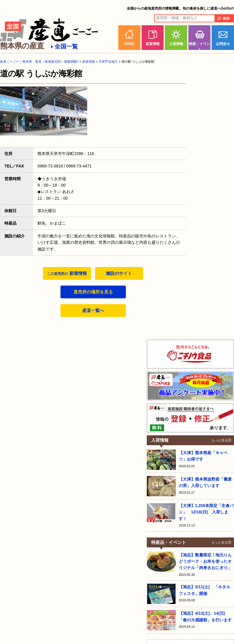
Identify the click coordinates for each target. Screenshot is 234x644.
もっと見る (220, 440)
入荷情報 (176, 44)
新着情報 (67, 273)
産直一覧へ (93, 310)
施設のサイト (119, 273)
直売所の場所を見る (93, 292)
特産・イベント (199, 46)
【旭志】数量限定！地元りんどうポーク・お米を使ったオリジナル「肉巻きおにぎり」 (205, 561)
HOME (129, 44)
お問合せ (223, 44)
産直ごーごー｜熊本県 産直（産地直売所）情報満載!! (39, 62)
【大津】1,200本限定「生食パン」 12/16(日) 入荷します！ (206, 512)
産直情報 (153, 44)
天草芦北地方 (108, 62)
